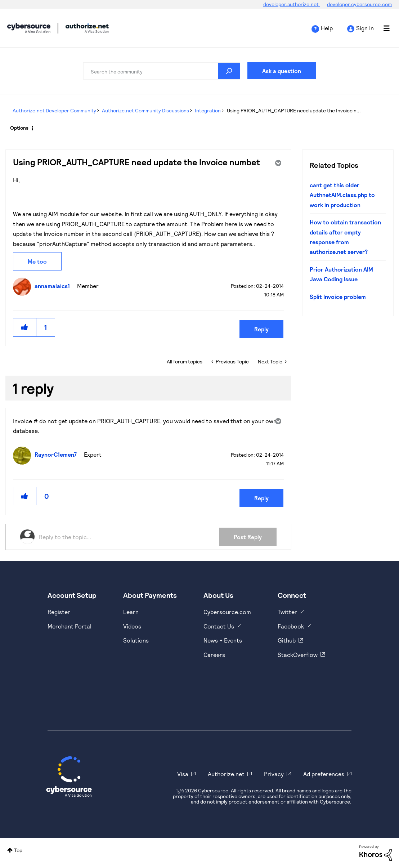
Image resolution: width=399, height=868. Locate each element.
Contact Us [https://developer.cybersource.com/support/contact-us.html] (219, 626)
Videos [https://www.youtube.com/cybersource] (132, 626)
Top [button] (18, 850)
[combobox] (162, 71)
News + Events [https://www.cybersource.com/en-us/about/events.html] (223, 640)
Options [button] (19, 128)
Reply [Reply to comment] (261, 498)
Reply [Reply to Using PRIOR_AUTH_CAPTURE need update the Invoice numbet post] (261, 329)
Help (327, 28)
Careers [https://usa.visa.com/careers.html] (214, 655)
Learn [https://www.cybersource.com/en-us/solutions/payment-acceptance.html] (131, 612)
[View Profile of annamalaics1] (54, 286)
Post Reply (248, 537)
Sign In (365, 28)
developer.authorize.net (292, 4)
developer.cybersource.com (359, 4)
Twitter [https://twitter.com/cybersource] (287, 612)
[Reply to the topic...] (129, 537)
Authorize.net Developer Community (54, 110)
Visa (183, 774)
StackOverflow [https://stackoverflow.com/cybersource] (298, 655)
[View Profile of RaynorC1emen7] (57, 454)
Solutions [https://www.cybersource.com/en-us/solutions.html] (136, 640)
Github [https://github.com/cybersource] (287, 640)
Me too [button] (37, 261)
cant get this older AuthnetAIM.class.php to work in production (342, 195)
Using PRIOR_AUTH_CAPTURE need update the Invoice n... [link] (294, 110)
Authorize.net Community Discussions (145, 110)
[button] (25, 327)
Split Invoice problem (338, 297)
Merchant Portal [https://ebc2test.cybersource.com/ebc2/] (70, 626)
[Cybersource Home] (69, 777)
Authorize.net (226, 774)
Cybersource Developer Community (29, 28)
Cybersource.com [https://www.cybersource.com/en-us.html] (227, 612)
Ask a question (282, 71)
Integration (208, 110)
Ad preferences (324, 774)
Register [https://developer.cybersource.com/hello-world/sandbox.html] (59, 612)
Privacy (274, 774)
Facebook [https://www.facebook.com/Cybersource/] (291, 626)
